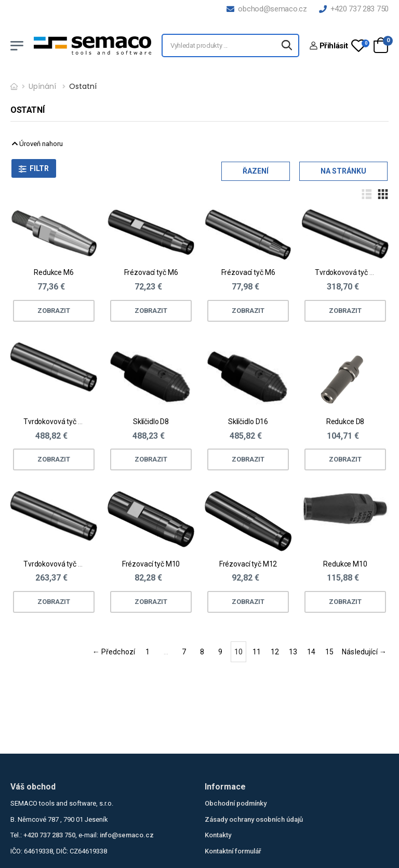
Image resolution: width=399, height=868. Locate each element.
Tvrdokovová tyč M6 (347, 272)
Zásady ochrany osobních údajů (254, 819)
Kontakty (218, 835)
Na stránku (343, 171)
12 (275, 652)
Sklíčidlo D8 (151, 422)
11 (257, 652)
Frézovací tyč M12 (248, 564)
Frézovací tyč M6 (151, 272)
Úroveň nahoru (37, 144)
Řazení (256, 171)
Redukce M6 (54, 272)
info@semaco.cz (127, 835)
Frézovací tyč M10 (151, 564)
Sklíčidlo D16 (248, 422)
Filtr (39, 168)
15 (329, 652)
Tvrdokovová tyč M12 (58, 422)
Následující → (364, 652)
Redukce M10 (345, 564)
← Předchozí (114, 652)
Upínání (42, 86)
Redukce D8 (345, 422)
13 (293, 652)
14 (311, 652)
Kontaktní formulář (233, 851)
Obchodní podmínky (236, 803)
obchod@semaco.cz (267, 9)
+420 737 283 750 (354, 9)
